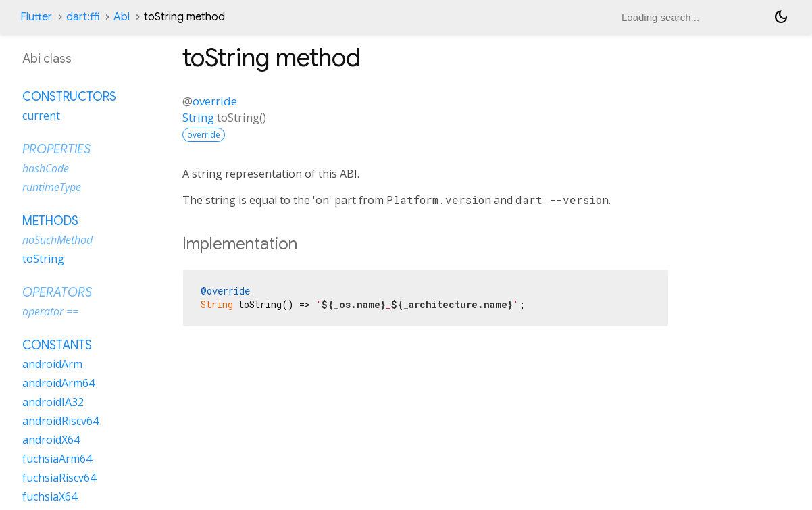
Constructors (69, 97)
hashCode (46, 168)
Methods (50, 221)
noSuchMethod (57, 240)
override (215, 101)
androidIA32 (53, 402)
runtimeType (52, 187)
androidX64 (51, 440)
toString (43, 259)
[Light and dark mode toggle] (781, 17)
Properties (56, 149)
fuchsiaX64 (50, 496)
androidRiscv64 (60, 421)
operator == (50, 311)
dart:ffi (83, 17)
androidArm (52, 364)
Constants (57, 345)
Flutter (36, 17)
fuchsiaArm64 (57, 459)
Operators (57, 292)
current (41, 116)
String (198, 117)
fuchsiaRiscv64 (59, 478)
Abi (122, 17)
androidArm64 (58, 383)
